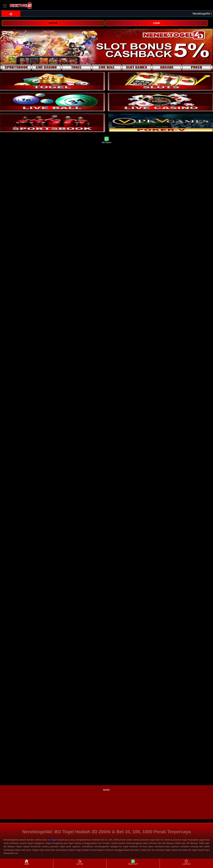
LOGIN (156, 23)
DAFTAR (53, 23)
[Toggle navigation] (5, 6)
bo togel (52, 840)
